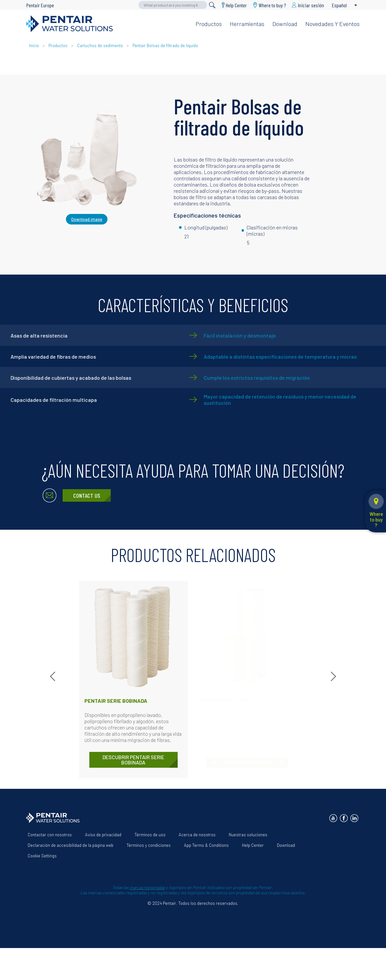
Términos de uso (150, 835)
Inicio (34, 45)
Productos (209, 24)
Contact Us (87, 495)
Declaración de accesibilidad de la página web (71, 845)
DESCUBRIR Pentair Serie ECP (247, 762)
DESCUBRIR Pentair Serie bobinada (133, 760)
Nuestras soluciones (248, 835)
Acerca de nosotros (197, 835)
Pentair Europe (40, 5)
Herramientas (247, 24)
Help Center (236, 5)
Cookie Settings (42, 856)
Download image (87, 219)
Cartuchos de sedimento (100, 45)
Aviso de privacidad (103, 835)
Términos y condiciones (149, 845)
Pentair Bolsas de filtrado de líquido (165, 45)
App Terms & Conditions (206, 845)
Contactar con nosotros (50, 835)
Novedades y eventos (332, 24)
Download (285, 24)
